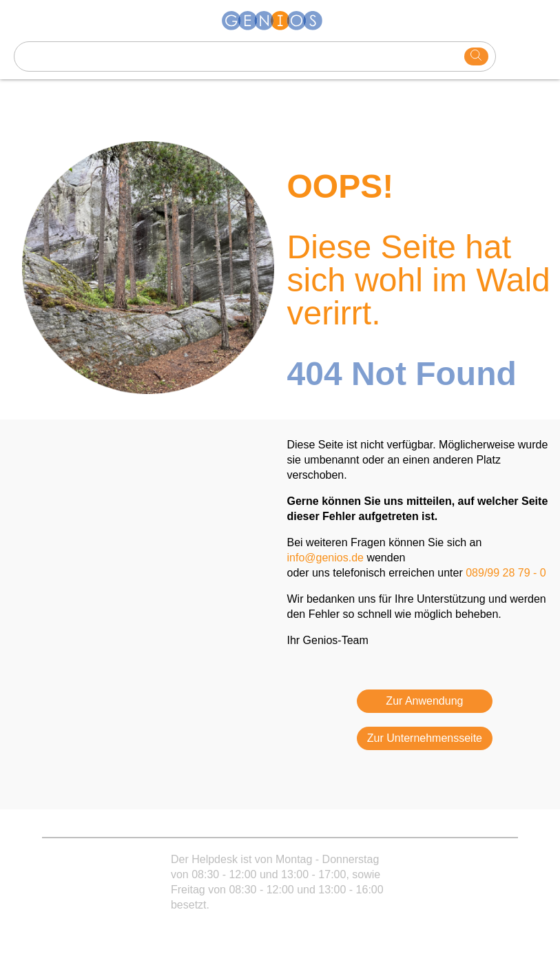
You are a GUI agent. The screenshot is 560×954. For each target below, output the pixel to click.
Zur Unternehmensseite (425, 738)
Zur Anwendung (424, 701)
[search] (476, 56)
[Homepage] (280, 21)
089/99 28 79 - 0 (506, 573)
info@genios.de (325, 558)
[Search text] (239, 56)
